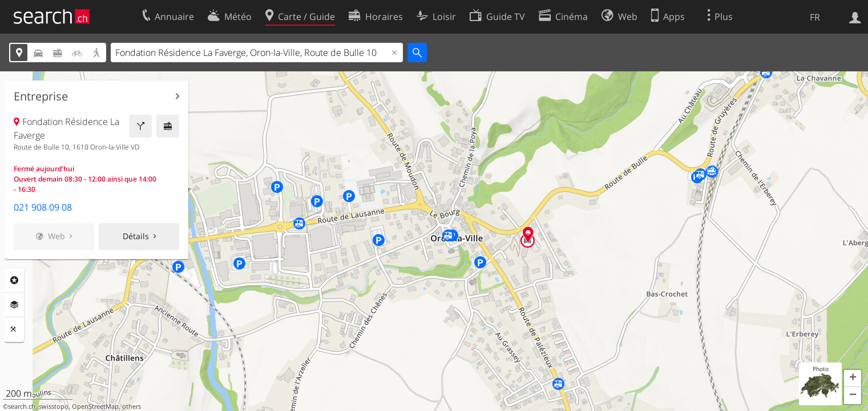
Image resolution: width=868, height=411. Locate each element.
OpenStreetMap (95, 406)
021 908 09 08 (43, 207)
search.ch (22, 406)
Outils (14, 329)
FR (815, 17)
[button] (853, 378)
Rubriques (14, 280)
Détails (136, 236)
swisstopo (54, 406)
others (132, 406)
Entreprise (41, 96)
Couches (14, 305)
